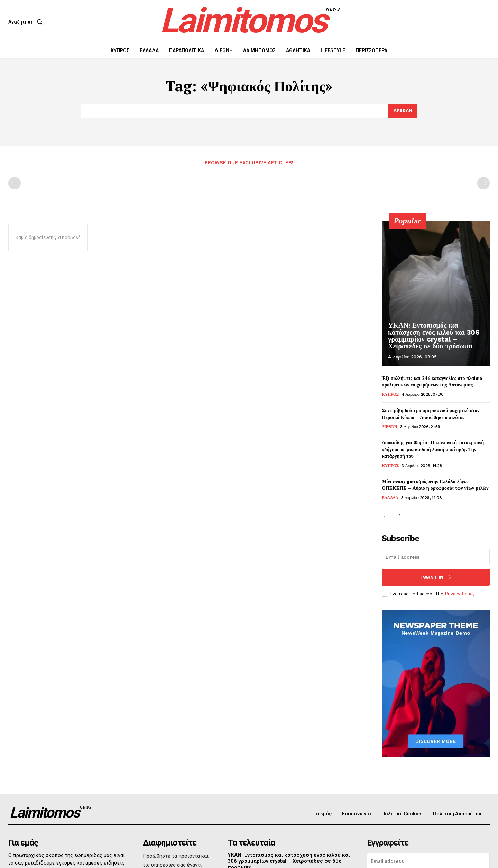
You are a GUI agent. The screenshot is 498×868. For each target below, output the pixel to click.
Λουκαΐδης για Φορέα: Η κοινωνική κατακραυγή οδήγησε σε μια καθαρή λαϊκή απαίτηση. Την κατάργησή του (433, 449)
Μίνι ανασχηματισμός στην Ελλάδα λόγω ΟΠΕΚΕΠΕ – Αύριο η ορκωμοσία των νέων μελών (435, 485)
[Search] (403, 111)
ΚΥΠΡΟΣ (390, 394)
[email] (436, 557)
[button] (27, 22)
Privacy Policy (460, 594)
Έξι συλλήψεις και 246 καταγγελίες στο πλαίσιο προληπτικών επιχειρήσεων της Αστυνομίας (432, 381)
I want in (436, 577)
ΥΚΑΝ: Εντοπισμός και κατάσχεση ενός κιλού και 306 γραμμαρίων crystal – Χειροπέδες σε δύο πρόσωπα (434, 336)
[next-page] (397, 516)
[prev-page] (15, 183)
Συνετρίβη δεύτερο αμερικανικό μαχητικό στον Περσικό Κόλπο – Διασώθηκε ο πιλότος (431, 414)
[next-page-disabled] (483, 183)
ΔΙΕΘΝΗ (390, 427)
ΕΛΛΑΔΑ (390, 498)
